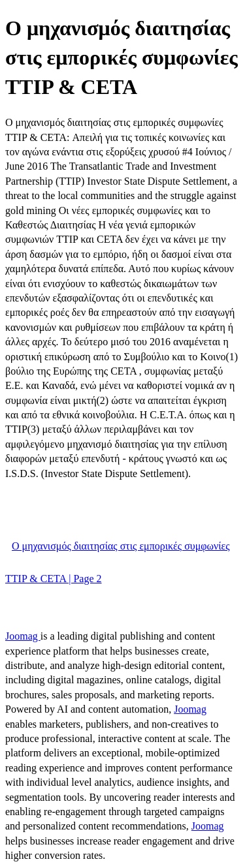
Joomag (23, 636)
